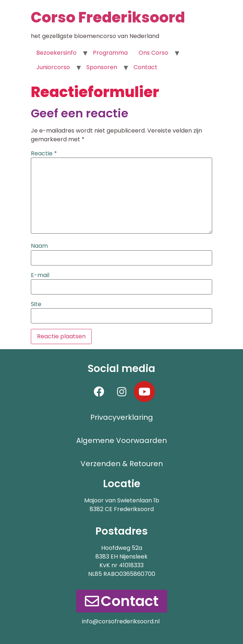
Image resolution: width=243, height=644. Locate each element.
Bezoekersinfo (56, 53)
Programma (110, 53)
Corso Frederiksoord (108, 17)
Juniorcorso (53, 67)
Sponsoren (102, 67)
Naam (39, 246)
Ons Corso (153, 53)
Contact (145, 67)
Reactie (44, 154)
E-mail (40, 275)
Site (36, 304)
